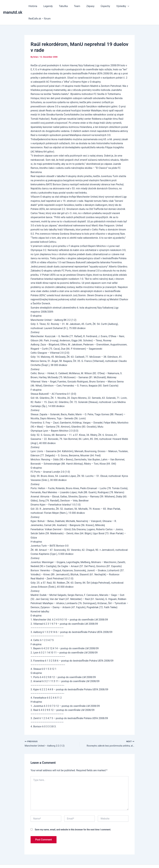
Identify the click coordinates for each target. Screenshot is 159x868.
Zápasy (90, 6)
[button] (125, 6)
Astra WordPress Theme (103, 860)
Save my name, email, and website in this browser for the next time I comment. (73, 818)
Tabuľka (65, 6)
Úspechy (104, 6)
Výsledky (120, 6)
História (38, 6)
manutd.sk (13, 6)
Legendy (51, 6)
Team (78, 6)
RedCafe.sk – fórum (142, 6)
